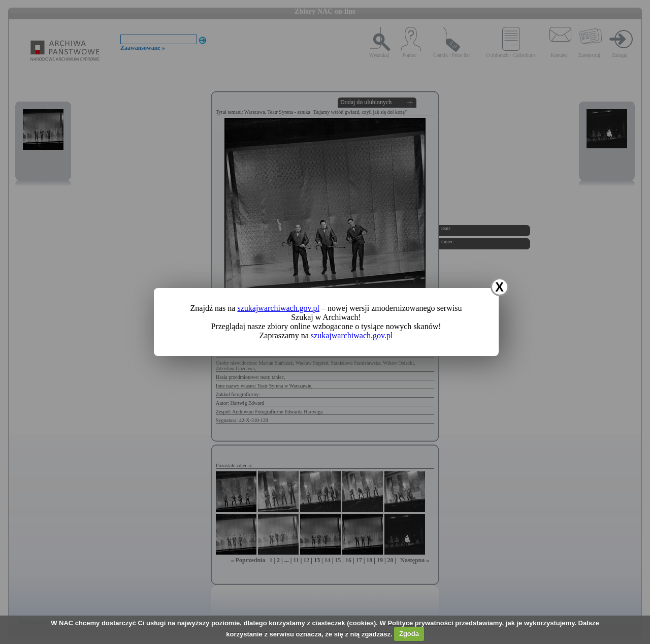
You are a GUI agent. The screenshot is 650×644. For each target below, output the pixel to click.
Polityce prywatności (420, 623)
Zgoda (409, 634)
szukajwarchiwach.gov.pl (278, 308)
